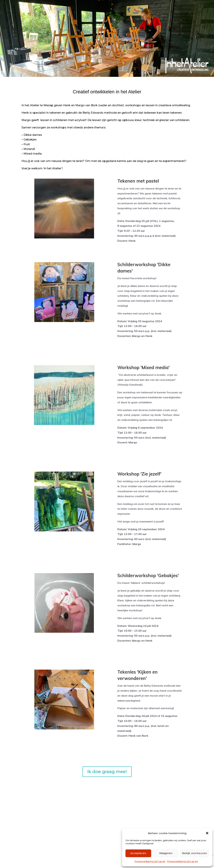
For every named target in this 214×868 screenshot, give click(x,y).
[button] (207, 833)
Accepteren (138, 853)
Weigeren (166, 853)
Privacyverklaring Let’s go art (150, 861)
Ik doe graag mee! (107, 772)
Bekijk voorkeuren (195, 853)
